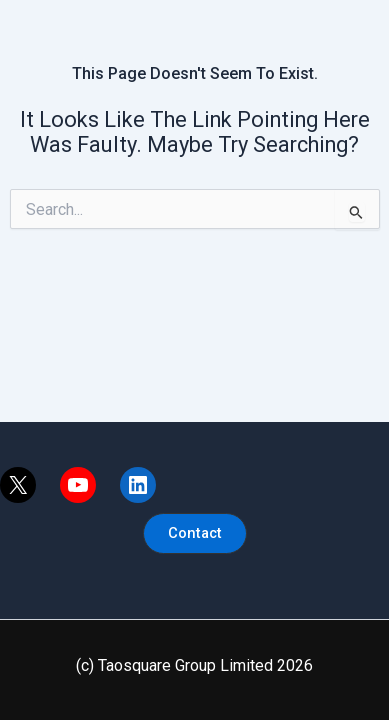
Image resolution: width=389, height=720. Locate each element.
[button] (195, 533)
